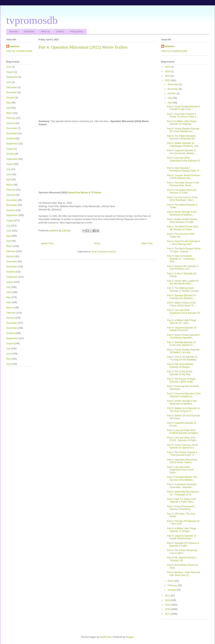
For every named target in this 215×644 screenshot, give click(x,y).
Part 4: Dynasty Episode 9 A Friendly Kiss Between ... (181, 297)
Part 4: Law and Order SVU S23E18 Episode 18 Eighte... (183, 432)
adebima (15, 46)
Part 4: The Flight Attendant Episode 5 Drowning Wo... (182, 137)
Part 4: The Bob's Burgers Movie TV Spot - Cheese (184, 250)
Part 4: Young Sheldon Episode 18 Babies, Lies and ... (183, 351)
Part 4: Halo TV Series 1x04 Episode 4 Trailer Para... (181, 500)
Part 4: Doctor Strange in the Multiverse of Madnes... (182, 213)
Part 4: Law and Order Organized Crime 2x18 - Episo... (181, 470)
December (12, 87)
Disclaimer (29, 32)
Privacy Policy (77, 32)
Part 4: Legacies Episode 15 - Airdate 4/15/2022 (182, 329)
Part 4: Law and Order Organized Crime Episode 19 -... (183, 313)
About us (45, 32)
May (9, 103)
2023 (168, 76)
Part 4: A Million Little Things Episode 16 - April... (182, 322)
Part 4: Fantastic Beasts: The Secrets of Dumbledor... (182, 478)
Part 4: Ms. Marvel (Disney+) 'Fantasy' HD (182, 559)
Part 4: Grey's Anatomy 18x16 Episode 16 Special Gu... (182, 446)
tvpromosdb (32, 20)
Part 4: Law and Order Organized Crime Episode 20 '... (183, 161)
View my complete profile (19, 51)
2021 (168, 596)
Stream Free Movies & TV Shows (84, 193)
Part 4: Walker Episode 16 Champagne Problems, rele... (183, 144)
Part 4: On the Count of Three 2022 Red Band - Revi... (182, 199)
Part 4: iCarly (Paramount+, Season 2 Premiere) (181, 508)
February (11, 118)
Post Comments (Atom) (104, 252)
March (9, 113)
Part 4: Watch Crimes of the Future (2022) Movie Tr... (181, 304)
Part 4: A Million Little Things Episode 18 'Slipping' (182, 123)
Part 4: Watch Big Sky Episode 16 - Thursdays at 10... (183, 493)
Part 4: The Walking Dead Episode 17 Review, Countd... (184, 289)
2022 (168, 80)
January (10, 123)
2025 (168, 67)
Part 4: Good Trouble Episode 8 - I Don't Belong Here (183, 243)
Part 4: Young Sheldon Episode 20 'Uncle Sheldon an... (183, 130)
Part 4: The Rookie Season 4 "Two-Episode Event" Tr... (182, 454)
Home (97, 243)
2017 (168, 614)
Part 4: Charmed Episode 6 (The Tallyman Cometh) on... (184, 395)
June (9, 67)
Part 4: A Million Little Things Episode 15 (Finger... (182, 530)
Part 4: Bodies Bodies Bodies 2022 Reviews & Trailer (182, 221)
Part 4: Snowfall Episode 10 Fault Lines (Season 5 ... (181, 344)
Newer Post (47, 243)
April (9, 108)
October (10, 98)
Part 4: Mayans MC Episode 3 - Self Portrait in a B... (183, 268)
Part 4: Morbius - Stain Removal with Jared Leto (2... (183, 574)
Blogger (130, 637)
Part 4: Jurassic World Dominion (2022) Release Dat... (184, 177)
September (12, 77)
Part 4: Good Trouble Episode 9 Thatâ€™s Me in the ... (183, 108)
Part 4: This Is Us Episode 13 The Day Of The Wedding (182, 358)
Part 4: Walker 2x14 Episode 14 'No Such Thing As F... (183, 410)
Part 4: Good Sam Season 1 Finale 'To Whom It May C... (183, 115)
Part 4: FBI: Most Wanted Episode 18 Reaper (180, 366)
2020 (168, 600)
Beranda (14, 32)
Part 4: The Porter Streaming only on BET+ (182, 552)
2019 (168, 605)
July (8, 169)
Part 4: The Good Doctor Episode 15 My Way (180, 373)
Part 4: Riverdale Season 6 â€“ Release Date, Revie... (183, 184)
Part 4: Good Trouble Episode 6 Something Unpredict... (183, 336)
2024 (168, 71)
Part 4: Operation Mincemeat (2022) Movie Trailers (182, 461)
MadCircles (106, 637)
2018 (168, 609)
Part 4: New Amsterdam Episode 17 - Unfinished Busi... (181, 259)
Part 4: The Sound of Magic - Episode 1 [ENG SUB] (182, 380)
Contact (60, 32)
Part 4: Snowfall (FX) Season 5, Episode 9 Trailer (183, 544)
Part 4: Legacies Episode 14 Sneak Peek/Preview (182, 537)
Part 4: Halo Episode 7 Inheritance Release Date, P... (184, 169)
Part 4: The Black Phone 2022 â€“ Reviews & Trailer (182, 228)
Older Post (147, 243)
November (12, 92)
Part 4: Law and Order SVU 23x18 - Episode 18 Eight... (182, 439)
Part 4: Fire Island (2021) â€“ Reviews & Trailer (182, 191)
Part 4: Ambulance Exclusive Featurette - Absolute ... (182, 486)
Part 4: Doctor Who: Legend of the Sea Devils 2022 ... (183, 282)
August (10, 72)
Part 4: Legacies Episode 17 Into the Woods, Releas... (182, 152)
